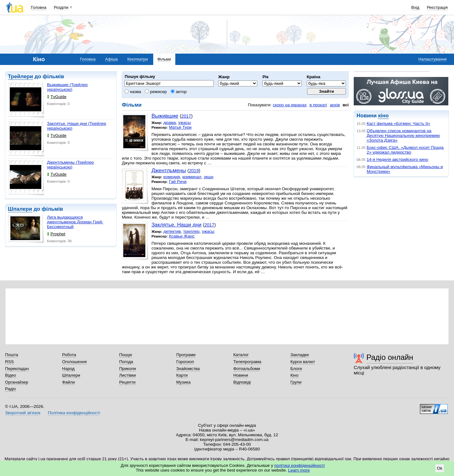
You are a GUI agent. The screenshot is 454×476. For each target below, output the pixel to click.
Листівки (128, 375)
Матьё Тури (180, 127)
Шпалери (20, 209)
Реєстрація (437, 7)
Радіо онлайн (390, 357)
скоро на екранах (290, 105)
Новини (241, 375)
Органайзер (17, 382)
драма (170, 123)
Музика (183, 382)
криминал (192, 177)
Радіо (10, 389)
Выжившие (165, 116)
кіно (383, 116)
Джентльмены (169, 170)
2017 (186, 116)
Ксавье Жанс (182, 236)
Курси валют (303, 362)
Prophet (56, 234)
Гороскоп (185, 362)
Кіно (294, 375)
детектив (172, 231)
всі (346, 105)
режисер (156, 92)
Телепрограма (247, 362)
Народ (68, 369)
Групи (296, 382)
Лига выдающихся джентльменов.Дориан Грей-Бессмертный (75, 222)
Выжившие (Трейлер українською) (67, 87)
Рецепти (127, 382)
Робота (69, 355)
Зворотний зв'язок (23, 413)
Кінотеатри (138, 59)
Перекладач (17, 369)
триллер (191, 231)
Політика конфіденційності (74, 413)
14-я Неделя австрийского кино (397, 159)
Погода (126, 362)
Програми (186, 355)
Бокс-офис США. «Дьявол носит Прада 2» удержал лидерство (405, 150)
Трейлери (20, 76)
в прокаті (318, 105)
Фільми (164, 59)
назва (133, 92)
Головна (39, 7)
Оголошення (74, 362)
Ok (440, 468)
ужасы (184, 123)
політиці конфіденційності (300, 465)
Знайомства (188, 369)
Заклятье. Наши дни (176, 225)
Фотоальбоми (247, 369)
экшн (209, 177)
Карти (182, 375)
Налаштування (433, 59)
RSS (9, 362)
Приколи (128, 369)
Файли (69, 382)
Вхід (416, 7)
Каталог (241, 355)
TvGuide (57, 97)
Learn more (299, 470)
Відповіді (242, 382)
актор (179, 92)
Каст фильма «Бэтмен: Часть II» (398, 123)
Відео (11, 375)
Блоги (296, 369)
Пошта (12, 355)
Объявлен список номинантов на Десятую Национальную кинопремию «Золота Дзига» (403, 135)
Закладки (300, 355)
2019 (194, 171)
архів (335, 105)
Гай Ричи (178, 182)
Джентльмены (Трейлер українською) (70, 165)
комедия (172, 177)
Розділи (61, 7)
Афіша (111, 59)
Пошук (126, 355)
